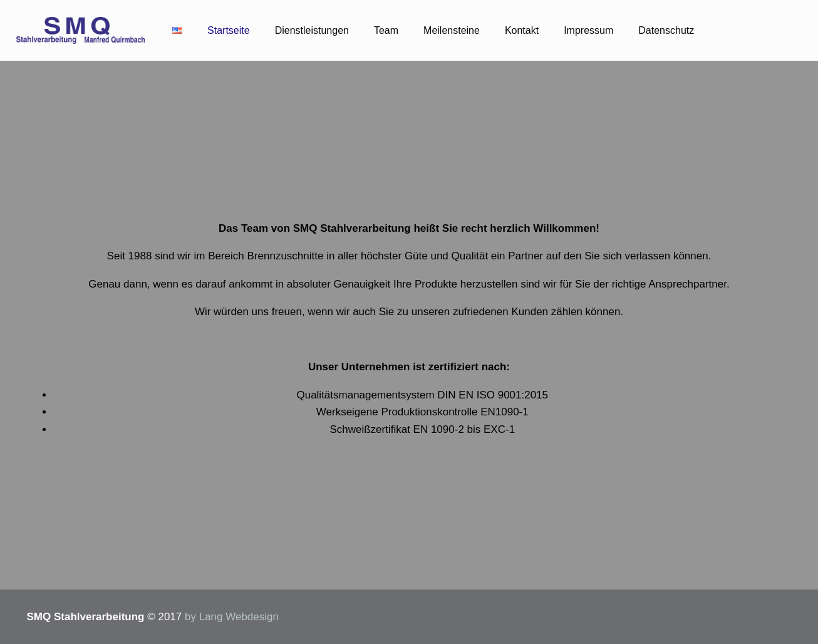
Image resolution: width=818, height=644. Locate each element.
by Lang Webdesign (232, 617)
